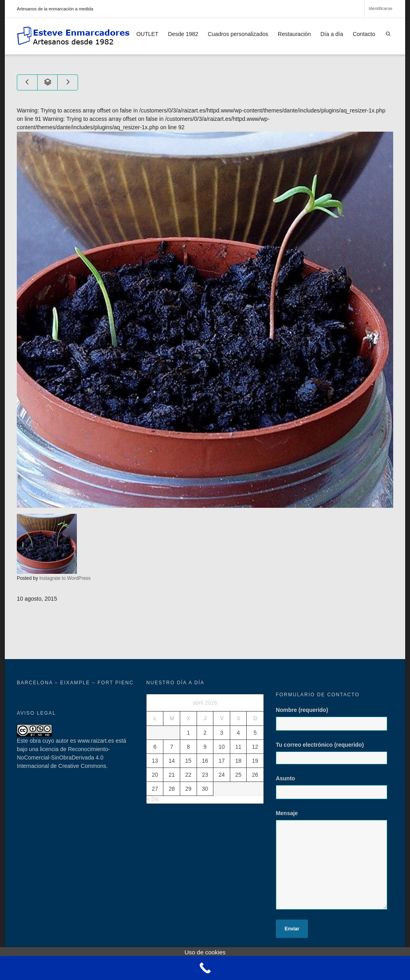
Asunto (335, 791)
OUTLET (147, 34)
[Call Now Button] (205, 968)
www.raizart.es (96, 741)
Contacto (364, 34)
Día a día (332, 34)
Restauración (294, 34)
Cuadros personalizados (238, 34)
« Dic (153, 799)
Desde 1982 (183, 34)
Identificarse (381, 8)
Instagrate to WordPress (65, 578)
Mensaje (335, 864)
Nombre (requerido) (335, 723)
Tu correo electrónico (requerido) (335, 753)
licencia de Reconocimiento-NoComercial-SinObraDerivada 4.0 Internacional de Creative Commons (63, 758)
